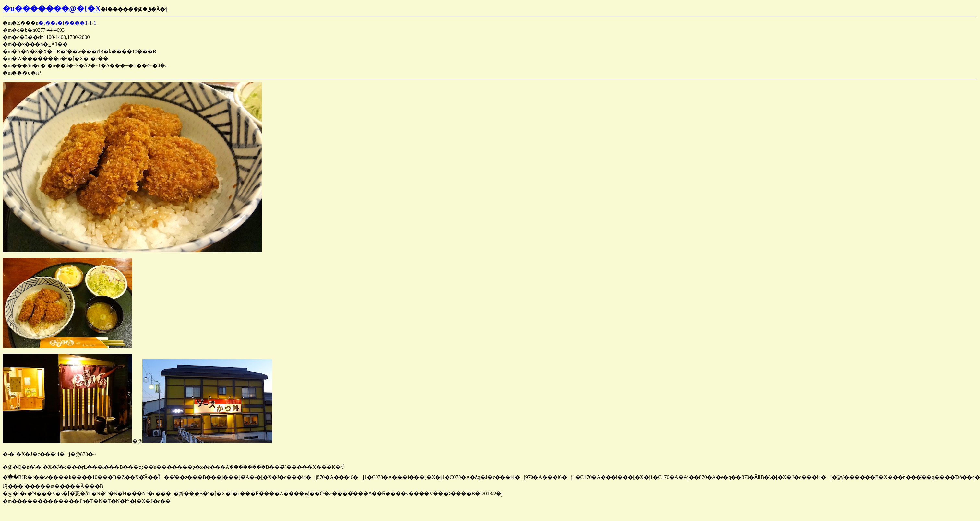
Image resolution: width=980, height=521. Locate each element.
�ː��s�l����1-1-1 (67, 23)
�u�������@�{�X (52, 8)
